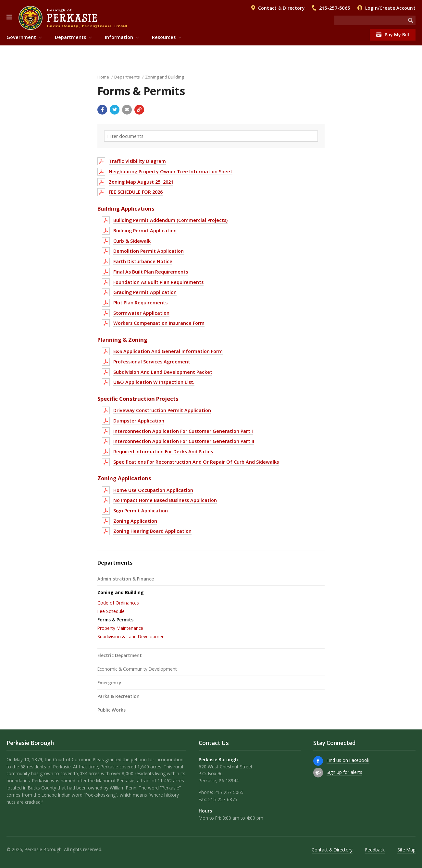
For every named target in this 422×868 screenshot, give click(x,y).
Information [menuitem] (119, 37)
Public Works (112, 710)
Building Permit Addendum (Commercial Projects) (170, 220)
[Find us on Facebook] (318, 761)
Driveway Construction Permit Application (162, 410)
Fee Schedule (111, 611)
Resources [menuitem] (164, 37)
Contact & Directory (281, 8)
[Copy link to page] (139, 110)
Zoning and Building (164, 77)
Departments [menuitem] (70, 37)
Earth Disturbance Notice (143, 261)
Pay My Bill (393, 35)
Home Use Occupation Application (153, 490)
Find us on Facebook (348, 760)
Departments (127, 77)
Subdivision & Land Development (132, 636)
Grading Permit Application (145, 292)
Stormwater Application (141, 313)
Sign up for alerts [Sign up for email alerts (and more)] (344, 772)
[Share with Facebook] (102, 110)
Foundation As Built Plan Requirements (158, 282)
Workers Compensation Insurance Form (159, 323)
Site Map (406, 850)
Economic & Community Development (137, 669)
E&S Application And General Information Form (168, 351)
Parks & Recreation (118, 696)
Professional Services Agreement (152, 362)
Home (103, 77)
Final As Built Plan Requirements (151, 272)
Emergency (109, 683)
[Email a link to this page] (127, 110)
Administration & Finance (126, 579)
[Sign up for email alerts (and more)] (318, 773)
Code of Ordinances (118, 603)
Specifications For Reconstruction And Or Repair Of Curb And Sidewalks (196, 462)
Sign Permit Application (141, 511)
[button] (9, 17)
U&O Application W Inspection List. (154, 382)
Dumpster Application (139, 421)
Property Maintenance (120, 628)
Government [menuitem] (21, 37)
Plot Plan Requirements (140, 303)
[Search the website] (370, 20)
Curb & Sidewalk (132, 241)
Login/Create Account (390, 8)
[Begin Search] (411, 20)
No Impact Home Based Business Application (165, 500)
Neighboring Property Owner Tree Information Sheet (171, 171)
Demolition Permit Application (149, 251)
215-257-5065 (335, 8)
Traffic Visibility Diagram (137, 161)
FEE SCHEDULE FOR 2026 (136, 192)
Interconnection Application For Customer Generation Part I (183, 431)
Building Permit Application (145, 231)
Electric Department (120, 655)
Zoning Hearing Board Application (152, 531)
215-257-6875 (223, 799)
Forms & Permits (115, 620)
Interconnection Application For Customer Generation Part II (184, 441)
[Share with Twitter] (115, 110)
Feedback (375, 850)
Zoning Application (135, 521)
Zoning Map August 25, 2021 (141, 182)
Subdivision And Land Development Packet (163, 372)
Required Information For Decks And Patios (163, 452)
